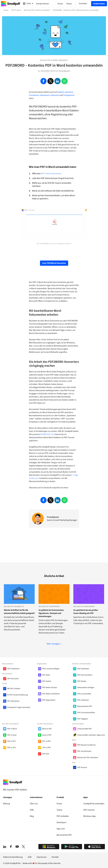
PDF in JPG (11, 748)
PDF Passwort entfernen (87, 745)
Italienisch (55, 95)
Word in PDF (47, 729)
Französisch (34, 95)
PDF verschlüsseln (84, 751)
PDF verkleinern (13, 669)
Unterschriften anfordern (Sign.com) (91, 735)
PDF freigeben (83, 719)
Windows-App (90, 816)
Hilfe (32, 810)
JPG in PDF (46, 748)
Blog (32, 816)
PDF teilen (46, 675)
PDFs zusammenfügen (51, 669)
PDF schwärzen (83, 700)
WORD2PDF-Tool (48, 434)
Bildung (6, 804)
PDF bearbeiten (83, 669)
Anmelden (83, 4)
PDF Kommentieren (85, 675)
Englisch (61, 92)
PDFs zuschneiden (84, 694)
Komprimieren (43, 4)
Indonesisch (45, 95)
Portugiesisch (69, 95)
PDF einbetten (63, 816)
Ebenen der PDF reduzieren (88, 758)
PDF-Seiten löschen (50, 688)
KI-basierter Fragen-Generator (19, 707)
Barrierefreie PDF (64, 835)
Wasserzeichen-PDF (85, 706)
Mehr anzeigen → (54, 644)
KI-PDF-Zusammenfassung (18, 695)
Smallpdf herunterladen (94, 804)
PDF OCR (46, 754)
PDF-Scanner (82, 767)
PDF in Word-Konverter (51, 174)
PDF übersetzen (13, 701)
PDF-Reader (82, 681)
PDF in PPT (11, 741)
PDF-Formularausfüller (86, 713)
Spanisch (69, 92)
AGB (30, 857)
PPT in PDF (46, 741)
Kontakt (55, 857)
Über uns (34, 804)
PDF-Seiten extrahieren (51, 694)
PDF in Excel (12, 735)
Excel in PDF (47, 735)
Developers (62, 822)
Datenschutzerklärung (13, 857)
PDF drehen (47, 681)
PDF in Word (12, 729)
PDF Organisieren (49, 700)
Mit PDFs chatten (14, 689)
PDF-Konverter (13, 679)
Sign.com (61, 829)
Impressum (42, 857)
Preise (59, 804)
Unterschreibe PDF (84, 729)
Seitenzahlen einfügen (86, 688)
